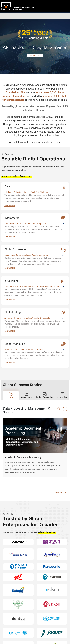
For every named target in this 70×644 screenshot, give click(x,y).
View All (60, 493)
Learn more (10, 205)
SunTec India (12, 6)
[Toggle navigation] (66, 7)
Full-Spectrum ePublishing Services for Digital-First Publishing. (32, 286)
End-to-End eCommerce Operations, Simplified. (25, 224)
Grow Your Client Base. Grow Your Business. (24, 349)
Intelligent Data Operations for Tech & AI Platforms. (27, 192)
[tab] (11, 396)
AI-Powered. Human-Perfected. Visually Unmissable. (27, 318)
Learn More (34, 55)
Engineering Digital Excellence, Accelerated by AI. (26, 255)
